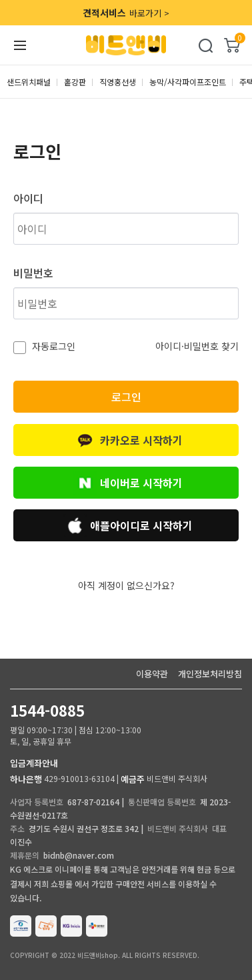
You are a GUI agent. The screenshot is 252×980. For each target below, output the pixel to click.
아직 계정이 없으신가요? (126, 585)
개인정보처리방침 (210, 674)
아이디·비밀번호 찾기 (197, 346)
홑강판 (75, 82)
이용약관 (152, 674)
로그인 (126, 397)
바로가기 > (126, 13)
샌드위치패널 (29, 82)
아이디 (28, 198)
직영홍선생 (118, 82)
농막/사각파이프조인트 (188, 82)
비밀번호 (33, 273)
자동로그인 (52, 346)
